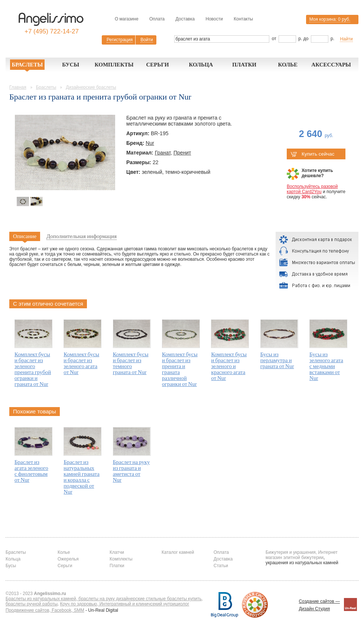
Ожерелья (68, 559)
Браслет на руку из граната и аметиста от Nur (131, 471)
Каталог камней (178, 552)
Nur (150, 143)
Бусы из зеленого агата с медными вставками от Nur (326, 366)
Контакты (243, 19)
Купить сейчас (312, 154)
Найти (346, 39)
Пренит (182, 153)
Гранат (163, 153)
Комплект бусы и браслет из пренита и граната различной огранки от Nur (180, 369)
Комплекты (114, 65)
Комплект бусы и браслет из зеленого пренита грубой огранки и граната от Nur (33, 369)
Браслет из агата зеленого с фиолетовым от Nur (31, 471)
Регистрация (120, 40)
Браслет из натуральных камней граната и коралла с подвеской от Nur (82, 477)
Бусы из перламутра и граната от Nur (277, 360)
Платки (244, 65)
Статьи (221, 566)
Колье (288, 65)
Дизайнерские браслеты (91, 87)
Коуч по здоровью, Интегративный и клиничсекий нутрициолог (125, 604)
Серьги (157, 65)
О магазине (127, 19)
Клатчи (117, 552)
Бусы (71, 65)
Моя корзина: (330, 19)
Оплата (157, 19)
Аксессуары (331, 65)
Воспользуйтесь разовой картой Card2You (312, 189)
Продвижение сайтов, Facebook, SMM (45, 610)
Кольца (201, 65)
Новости (214, 19)
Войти (147, 40)
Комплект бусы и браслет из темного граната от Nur (131, 363)
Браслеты (27, 65)
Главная (18, 87)
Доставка (185, 19)
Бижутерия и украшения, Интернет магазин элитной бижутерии (302, 555)
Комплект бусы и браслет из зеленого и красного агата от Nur (229, 366)
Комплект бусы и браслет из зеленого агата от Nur (81, 363)
